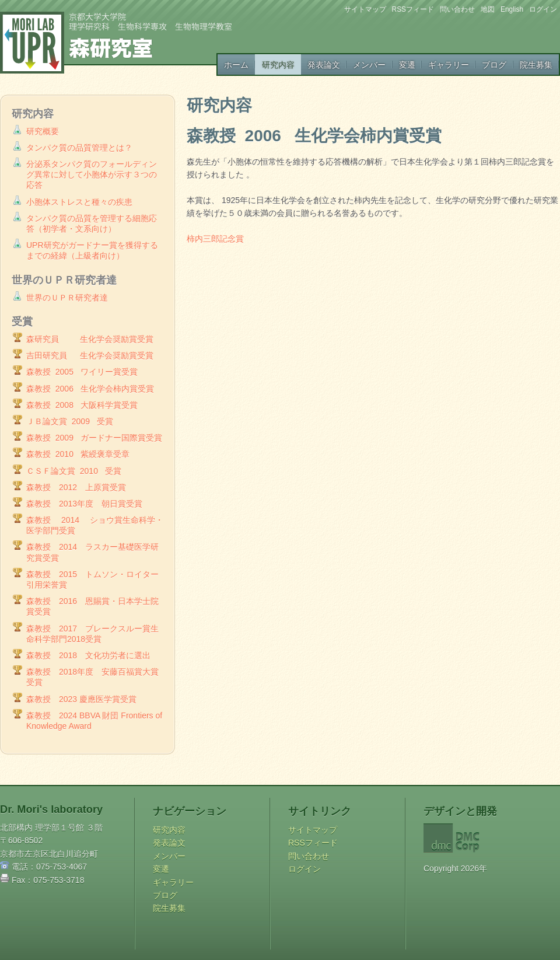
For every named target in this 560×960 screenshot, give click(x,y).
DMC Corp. (482, 838)
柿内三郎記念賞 (215, 239)
